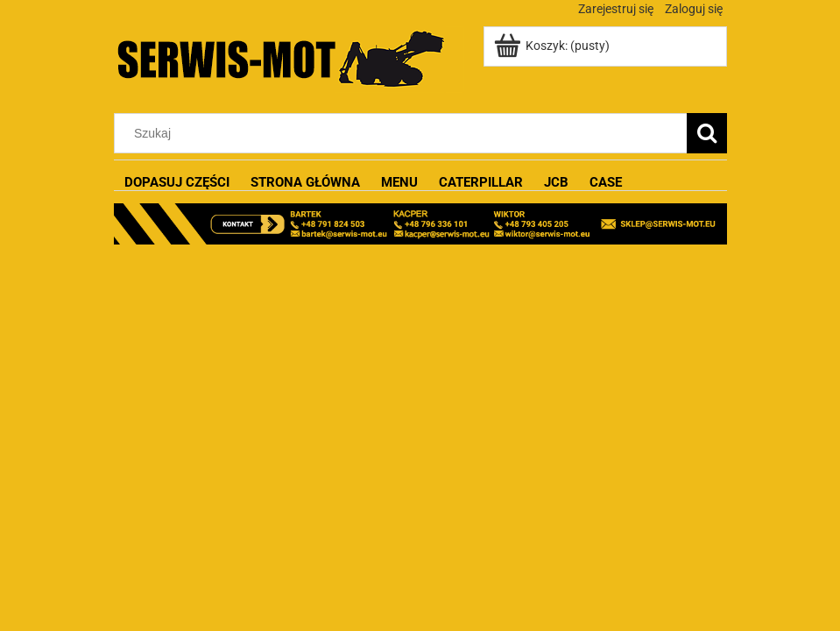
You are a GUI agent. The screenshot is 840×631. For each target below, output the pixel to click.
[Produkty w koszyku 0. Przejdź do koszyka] (553, 46)
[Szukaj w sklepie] (404, 133)
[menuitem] (177, 183)
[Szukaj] (707, 133)
